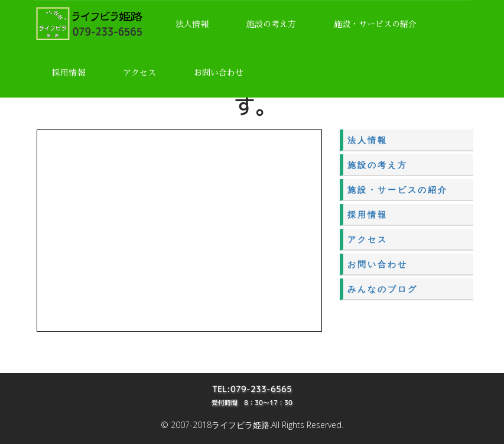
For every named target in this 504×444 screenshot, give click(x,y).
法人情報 (192, 24)
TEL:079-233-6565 (252, 389)
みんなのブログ (383, 289)
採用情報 (69, 73)
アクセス (139, 73)
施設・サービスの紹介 (375, 24)
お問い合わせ (219, 73)
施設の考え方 (271, 24)
